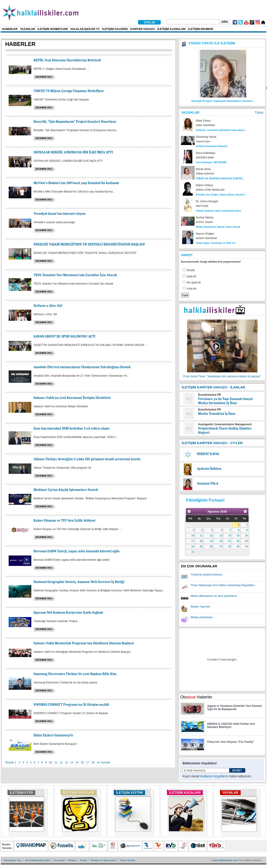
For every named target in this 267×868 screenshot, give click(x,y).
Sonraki (105, 763)
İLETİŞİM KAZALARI (185, 793)
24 (193, 546)
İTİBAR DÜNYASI (205, 174)
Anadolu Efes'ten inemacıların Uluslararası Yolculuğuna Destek (82, 367)
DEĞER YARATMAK (206, 238)
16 (82, 763)
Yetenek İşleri (203, 141)
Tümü (259, 112)
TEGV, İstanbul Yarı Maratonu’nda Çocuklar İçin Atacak (75, 275)
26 (211, 546)
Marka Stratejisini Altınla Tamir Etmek (218, 227)
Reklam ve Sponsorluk (103, 860)
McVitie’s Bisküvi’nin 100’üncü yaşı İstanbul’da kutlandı (76, 183)
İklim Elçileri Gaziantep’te (53, 735)
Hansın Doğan (205, 234)
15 (77, 763)
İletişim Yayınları (200, 607)
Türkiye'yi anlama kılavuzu (206, 575)
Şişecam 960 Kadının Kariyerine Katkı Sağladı (68, 613)
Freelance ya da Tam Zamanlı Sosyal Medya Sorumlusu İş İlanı (225, 401)
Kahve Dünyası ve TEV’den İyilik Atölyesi (64, 520)
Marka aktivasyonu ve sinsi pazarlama (214, 596)
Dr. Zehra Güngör (207, 201)
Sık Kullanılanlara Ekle (37, 860)
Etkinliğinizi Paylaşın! (205, 500)
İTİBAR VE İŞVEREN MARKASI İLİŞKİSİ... (220, 178)
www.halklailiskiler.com (225, 860)
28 (230, 546)
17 (88, 763)
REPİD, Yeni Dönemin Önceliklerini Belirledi (67, 60)
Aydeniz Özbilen (209, 469)
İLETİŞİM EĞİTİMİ (129, 793)
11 (56, 763)
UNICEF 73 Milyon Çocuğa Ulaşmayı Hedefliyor (69, 91)
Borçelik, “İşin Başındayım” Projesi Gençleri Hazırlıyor (75, 122)
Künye (83, 860)
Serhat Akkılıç (205, 218)
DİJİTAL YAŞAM (204, 222)
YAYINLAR (230, 793)
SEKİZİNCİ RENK (205, 158)
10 (193, 535)
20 (221, 541)
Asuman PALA (208, 483)
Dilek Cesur (203, 121)
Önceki (9, 763)
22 (238, 541)
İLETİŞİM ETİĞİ (21, 793)
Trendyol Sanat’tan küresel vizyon (59, 214)
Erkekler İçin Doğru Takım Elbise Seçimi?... (221, 195)
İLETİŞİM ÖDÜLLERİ (79, 793)
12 (61, 763)
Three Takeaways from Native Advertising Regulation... (224, 585)
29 (238, 546)
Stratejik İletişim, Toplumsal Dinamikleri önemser (222, 101)
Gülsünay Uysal (206, 137)
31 (193, 552)
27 (221, 546)
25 (201, 546)
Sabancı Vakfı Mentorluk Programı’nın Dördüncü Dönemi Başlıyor (84, 643)
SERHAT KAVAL (208, 454)
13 (66, 763)
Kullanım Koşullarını (214, 776)
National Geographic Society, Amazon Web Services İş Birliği (79, 582)
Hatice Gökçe (204, 185)
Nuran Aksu (203, 169)
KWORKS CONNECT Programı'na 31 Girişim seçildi (71, 705)
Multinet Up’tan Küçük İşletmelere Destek (66, 490)
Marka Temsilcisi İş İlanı (217, 414)
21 (230, 541)
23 (246, 541)
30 (246, 546)
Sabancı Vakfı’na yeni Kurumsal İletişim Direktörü (72, 398)
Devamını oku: (44, 77)
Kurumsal (59, 860)
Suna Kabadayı (205, 153)
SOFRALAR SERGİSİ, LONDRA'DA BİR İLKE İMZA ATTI (73, 152)
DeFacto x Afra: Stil (48, 306)
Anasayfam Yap (12, 860)
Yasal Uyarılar (128, 860)
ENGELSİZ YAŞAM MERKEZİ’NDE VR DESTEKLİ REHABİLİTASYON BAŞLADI (89, 244)
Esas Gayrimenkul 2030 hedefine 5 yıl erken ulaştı (72, 428)
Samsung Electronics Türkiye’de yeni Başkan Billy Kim (75, 674)
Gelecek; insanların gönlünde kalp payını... (221, 130)
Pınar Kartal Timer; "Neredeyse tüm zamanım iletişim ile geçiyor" (222, 376)
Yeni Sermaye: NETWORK (211, 162)
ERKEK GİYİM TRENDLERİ (210, 190)
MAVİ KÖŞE (202, 206)
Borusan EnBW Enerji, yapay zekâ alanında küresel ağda (77, 551)
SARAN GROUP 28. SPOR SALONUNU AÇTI (65, 336)
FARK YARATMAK (205, 125)
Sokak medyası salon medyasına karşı (218, 211)
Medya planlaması (201, 617)
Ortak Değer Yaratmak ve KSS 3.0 (215, 243)
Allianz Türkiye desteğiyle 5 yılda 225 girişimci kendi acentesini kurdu (87, 459)
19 (98, 763)
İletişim (72, 860)
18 (93, 763)
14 (72, 763)
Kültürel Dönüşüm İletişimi (211, 146)
